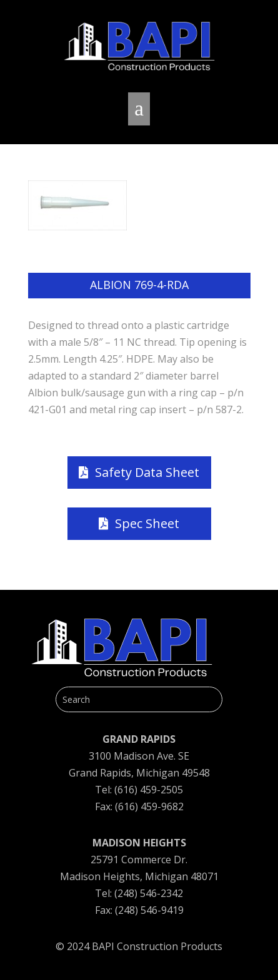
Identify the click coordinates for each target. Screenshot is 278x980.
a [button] (139, 109)
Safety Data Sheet (147, 472)
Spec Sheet (147, 523)
